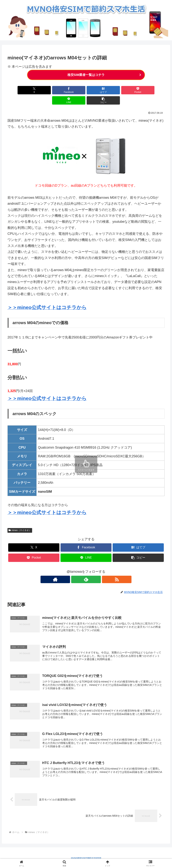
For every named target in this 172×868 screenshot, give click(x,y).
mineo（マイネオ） (20, 520)
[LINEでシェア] (126, 90)
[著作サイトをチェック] (78, 569)
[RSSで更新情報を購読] (95, 569)
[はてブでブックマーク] (73, 90)
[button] (152, 90)
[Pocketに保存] (99, 90)
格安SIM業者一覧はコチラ (86, 75)
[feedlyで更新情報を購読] (86, 569)
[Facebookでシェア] (46, 90)
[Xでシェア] (20, 90)
